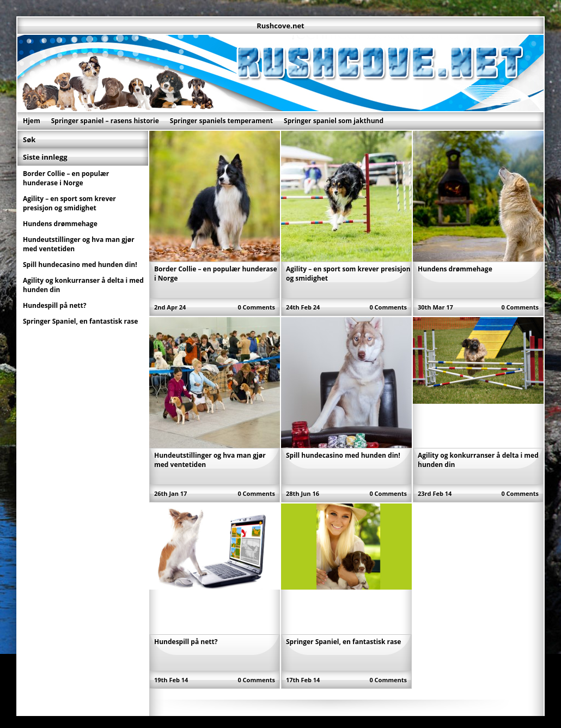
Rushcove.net (280, 26)
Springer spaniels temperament (221, 121)
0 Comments (256, 307)
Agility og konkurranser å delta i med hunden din (83, 285)
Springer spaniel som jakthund (334, 121)
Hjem (32, 121)
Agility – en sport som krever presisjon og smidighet (69, 203)
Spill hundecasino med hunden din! (343, 455)
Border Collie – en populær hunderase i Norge (66, 178)
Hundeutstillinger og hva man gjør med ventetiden (79, 244)
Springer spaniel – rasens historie (105, 121)
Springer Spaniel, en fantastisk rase (343, 642)
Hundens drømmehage (455, 269)
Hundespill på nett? (186, 642)
